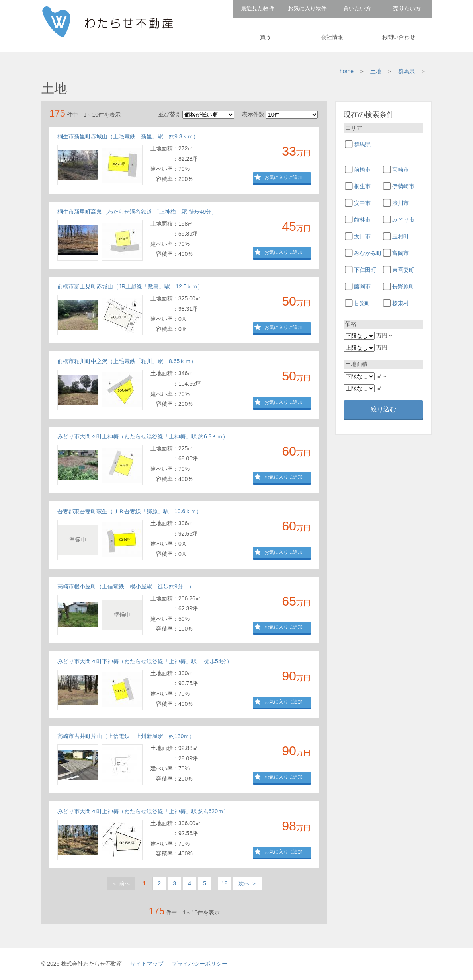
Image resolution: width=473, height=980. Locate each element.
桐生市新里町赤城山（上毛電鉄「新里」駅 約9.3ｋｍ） (128, 136)
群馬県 (407, 71)
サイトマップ (147, 964)
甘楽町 (362, 303)
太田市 (362, 236)
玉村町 (401, 236)
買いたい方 (357, 8)
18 (225, 883)
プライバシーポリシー (199, 964)
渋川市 (401, 203)
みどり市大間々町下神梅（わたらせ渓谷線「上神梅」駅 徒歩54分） (145, 661)
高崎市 (401, 170)
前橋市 (362, 170)
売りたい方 (407, 8)
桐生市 (362, 186)
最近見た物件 (258, 8)
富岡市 (401, 253)
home (347, 71)
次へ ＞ (248, 883)
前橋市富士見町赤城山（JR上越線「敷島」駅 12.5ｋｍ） (130, 286)
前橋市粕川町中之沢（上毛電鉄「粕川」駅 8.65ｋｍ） (127, 361)
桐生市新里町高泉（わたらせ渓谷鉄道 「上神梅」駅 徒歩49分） (137, 212)
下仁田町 (365, 270)
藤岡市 (362, 286)
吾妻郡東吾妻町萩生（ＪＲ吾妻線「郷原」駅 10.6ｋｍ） (130, 511)
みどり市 (403, 220)
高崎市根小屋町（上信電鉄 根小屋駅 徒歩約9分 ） (126, 586)
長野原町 (403, 286)
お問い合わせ (399, 37)
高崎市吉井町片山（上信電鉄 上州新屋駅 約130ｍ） (126, 736)
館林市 (362, 220)
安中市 (362, 203)
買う (266, 37)
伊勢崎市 (403, 186)
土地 (376, 71)
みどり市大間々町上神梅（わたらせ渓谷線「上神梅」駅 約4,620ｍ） (143, 811)
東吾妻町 (403, 270)
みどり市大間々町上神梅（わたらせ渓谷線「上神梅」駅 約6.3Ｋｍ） (143, 436)
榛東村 (401, 303)
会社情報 (332, 37)
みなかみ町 (368, 253)
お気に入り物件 (307, 8)
